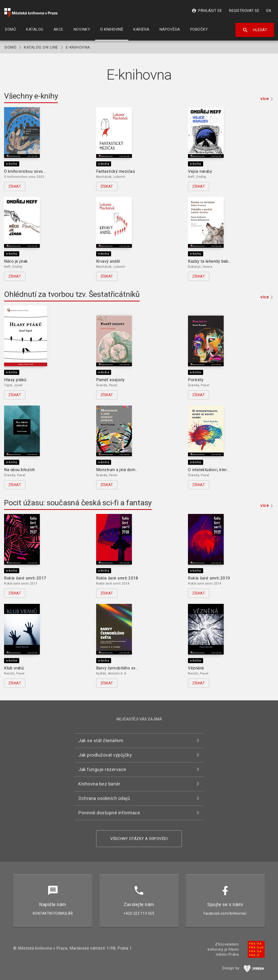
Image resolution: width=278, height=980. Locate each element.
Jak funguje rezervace (102, 769)
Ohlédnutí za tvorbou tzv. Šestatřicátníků (72, 294)
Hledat (255, 30)
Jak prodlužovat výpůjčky (105, 755)
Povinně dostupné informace (109, 813)
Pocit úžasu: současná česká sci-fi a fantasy (78, 503)
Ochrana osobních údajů (104, 798)
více (265, 99)
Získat (15, 186)
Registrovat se (244, 11)
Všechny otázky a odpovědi (139, 839)
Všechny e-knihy (31, 96)
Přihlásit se (207, 11)
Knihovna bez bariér (99, 784)
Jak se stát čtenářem (101, 741)
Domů (10, 47)
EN (269, 11)
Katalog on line (41, 47)
